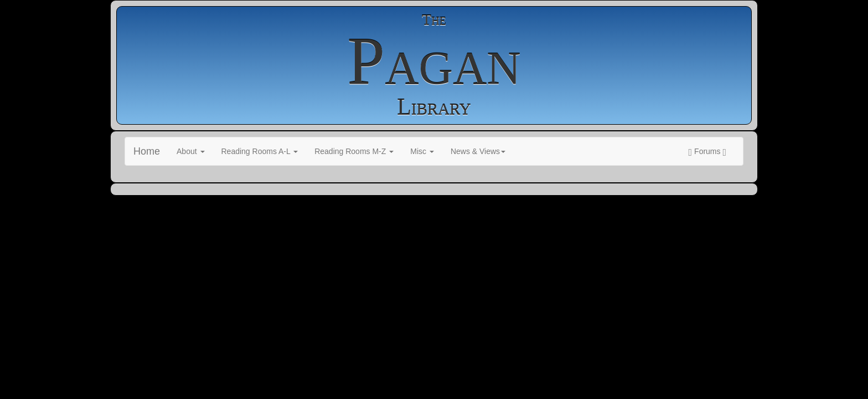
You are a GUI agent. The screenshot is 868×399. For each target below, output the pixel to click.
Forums (707, 152)
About (190, 151)
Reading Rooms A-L (260, 151)
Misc (422, 151)
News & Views (478, 151)
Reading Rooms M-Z (354, 151)
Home (147, 151)
